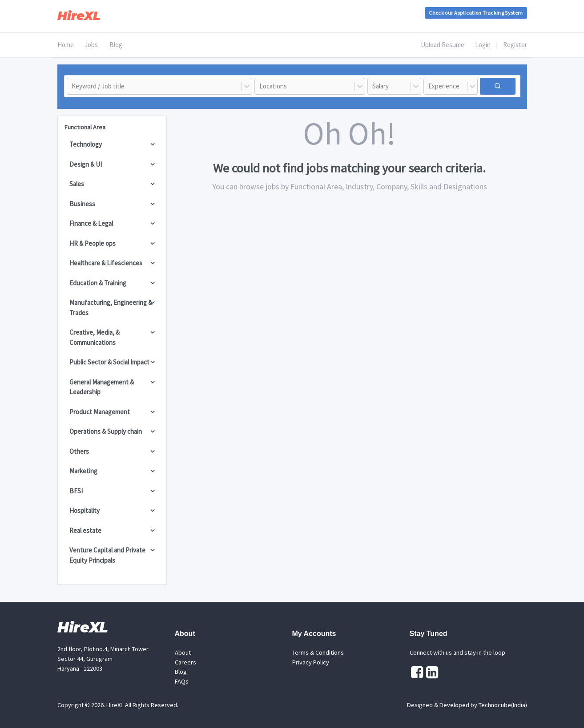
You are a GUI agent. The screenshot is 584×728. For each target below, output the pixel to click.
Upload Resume (443, 45)
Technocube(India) (503, 705)
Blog (116, 45)
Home (66, 45)
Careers (185, 662)
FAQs (182, 681)
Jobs (91, 45)
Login (483, 45)
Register (515, 45)
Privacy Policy (311, 662)
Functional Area (85, 127)
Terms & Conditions (318, 652)
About (183, 652)
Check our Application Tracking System (476, 13)
